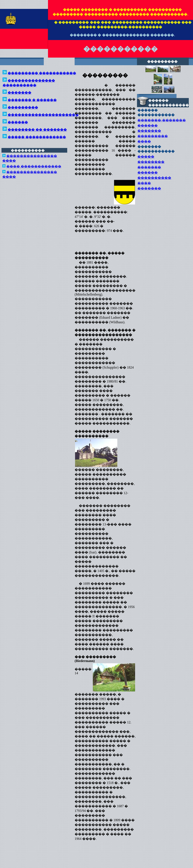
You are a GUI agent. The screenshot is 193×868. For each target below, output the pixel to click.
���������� (154, 178)
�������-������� (162, 120)
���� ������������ (34, 166)
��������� (153, 136)
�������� (151, 162)
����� (146, 157)
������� (149, 131)
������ (148, 125)
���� (144, 141)
